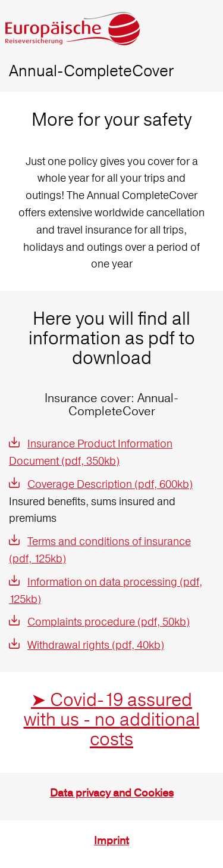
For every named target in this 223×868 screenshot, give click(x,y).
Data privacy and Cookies (112, 793)
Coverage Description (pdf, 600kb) (110, 484)
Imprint (111, 841)
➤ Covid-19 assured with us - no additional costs (112, 719)
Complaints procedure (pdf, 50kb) (109, 622)
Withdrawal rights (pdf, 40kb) (96, 645)
